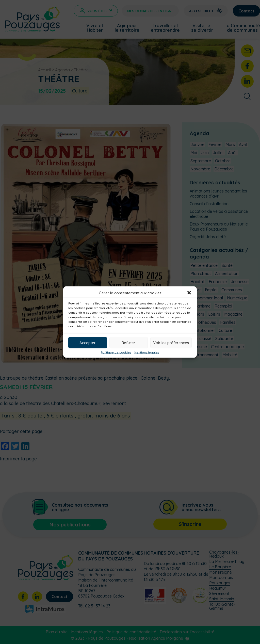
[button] (189, 293)
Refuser (128, 342)
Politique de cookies (116, 352)
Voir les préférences (171, 342)
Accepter (88, 342)
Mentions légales (147, 352)
